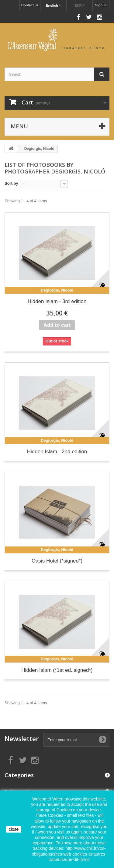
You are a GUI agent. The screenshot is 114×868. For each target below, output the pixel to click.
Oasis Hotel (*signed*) (57, 561)
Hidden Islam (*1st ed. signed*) (57, 670)
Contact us (30, 5)
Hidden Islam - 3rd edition (57, 301)
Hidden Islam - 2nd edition (57, 452)
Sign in (101, 5)
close (14, 829)
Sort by (11, 183)
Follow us (65, 16)
